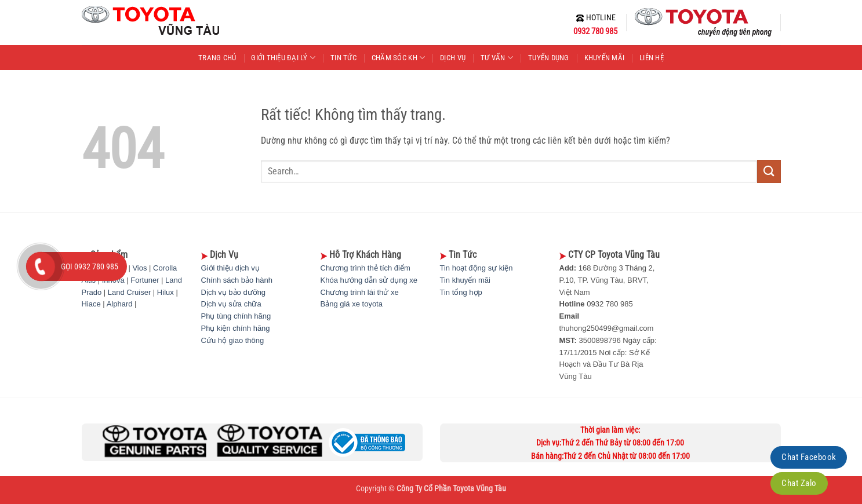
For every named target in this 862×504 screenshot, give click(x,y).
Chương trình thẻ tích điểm (365, 268)
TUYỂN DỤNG (549, 58)
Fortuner (145, 280)
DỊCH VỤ (453, 58)
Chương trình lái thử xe (360, 292)
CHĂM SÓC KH (398, 58)
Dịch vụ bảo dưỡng (234, 292)
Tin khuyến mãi (465, 280)
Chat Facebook (809, 457)
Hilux (166, 292)
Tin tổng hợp (461, 292)
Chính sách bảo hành (237, 280)
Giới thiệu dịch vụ (230, 268)
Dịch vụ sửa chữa (231, 304)
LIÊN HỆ (652, 58)
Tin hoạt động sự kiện (477, 268)
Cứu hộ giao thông (233, 340)
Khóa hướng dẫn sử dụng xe (369, 280)
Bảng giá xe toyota (352, 304)
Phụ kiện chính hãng (236, 328)
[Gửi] (769, 171)
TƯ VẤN (497, 58)
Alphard (120, 304)
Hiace (91, 304)
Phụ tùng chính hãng (236, 316)
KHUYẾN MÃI (605, 58)
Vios (139, 268)
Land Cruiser (129, 292)
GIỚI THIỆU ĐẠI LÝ (283, 58)
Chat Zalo (799, 483)
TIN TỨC (343, 58)
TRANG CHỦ (217, 58)
